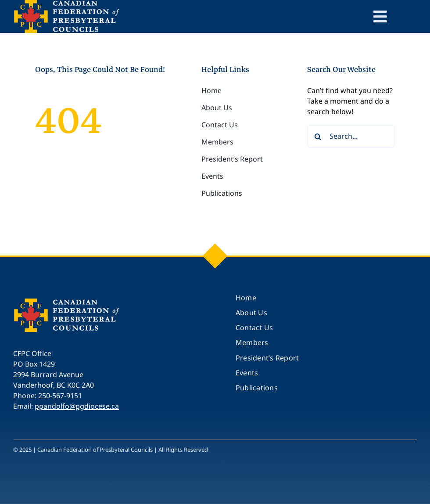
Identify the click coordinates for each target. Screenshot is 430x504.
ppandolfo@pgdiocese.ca (77, 406)
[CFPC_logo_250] (68, 302)
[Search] (318, 137)
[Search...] (351, 137)
